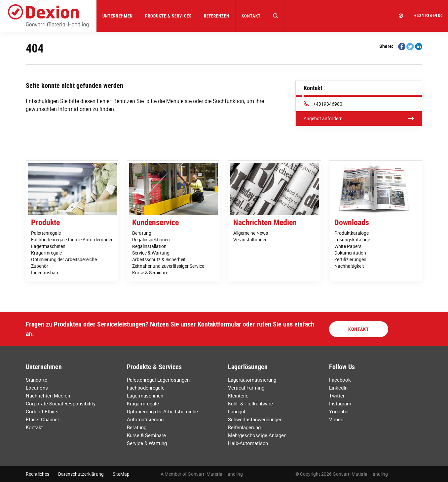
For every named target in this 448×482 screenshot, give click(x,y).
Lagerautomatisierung (252, 380)
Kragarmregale (46, 253)
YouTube (339, 411)
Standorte (37, 380)
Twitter (337, 396)
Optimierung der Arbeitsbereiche (64, 259)
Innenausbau (45, 273)
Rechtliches (37, 474)
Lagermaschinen (48, 246)
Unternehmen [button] (118, 16)
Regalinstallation (149, 246)
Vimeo (336, 419)
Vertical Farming (246, 388)
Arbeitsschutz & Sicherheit (159, 259)
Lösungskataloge (352, 240)
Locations (37, 388)
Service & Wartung (151, 253)
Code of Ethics (42, 411)
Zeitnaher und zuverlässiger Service (168, 266)
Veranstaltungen (250, 240)
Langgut (237, 411)
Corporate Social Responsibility (61, 403)
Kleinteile (238, 396)
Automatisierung (145, 419)
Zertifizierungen (350, 259)
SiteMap (121, 474)
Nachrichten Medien (265, 222)
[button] (276, 16)
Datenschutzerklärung (81, 474)
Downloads (352, 222)
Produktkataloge (352, 233)
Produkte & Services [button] (168, 16)
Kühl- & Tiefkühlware (250, 403)
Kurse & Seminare (150, 273)
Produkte (45, 222)
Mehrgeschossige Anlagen (257, 435)
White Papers (348, 246)
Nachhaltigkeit (349, 266)
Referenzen (217, 16)
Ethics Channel (42, 419)
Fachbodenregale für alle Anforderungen (72, 240)
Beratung (142, 233)
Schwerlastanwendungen (255, 419)
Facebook (340, 380)
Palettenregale (46, 233)
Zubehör (40, 266)
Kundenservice (155, 222)
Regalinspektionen (151, 240)
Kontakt (251, 16)
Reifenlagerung (244, 427)
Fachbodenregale (146, 388)
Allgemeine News (251, 233)
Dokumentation (350, 253)
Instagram (340, 403)
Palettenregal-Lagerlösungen (158, 380)
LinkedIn (338, 388)
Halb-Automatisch (248, 443)
